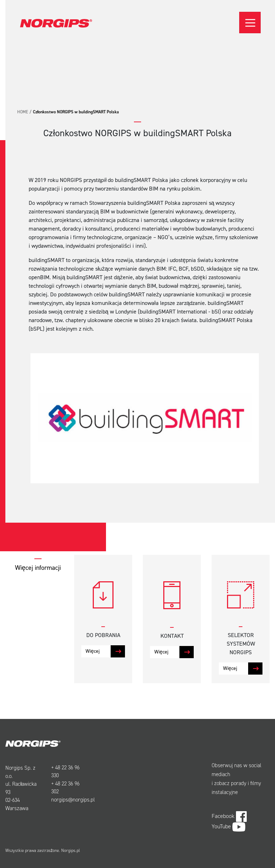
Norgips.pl (71, 850)
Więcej (93, 651)
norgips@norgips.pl (73, 800)
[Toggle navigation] (250, 23)
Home (23, 112)
